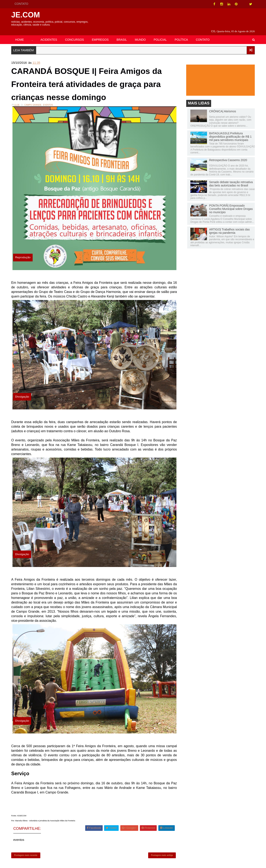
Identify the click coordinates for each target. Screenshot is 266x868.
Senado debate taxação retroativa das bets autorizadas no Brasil (231, 179)
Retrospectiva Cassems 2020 (228, 155)
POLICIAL (161, 35)
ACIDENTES (49, 35)
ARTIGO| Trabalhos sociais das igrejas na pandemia (229, 226)
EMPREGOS (100, 35)
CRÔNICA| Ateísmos (222, 107)
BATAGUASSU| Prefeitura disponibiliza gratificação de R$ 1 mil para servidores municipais (230, 132)
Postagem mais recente (26, 850)
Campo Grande (33, 101)
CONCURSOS (75, 35)
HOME (20, 35)
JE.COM (26, 15)
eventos (48, 101)
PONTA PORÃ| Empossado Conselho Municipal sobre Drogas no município (231, 204)
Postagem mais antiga (162, 850)
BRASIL (122, 35)
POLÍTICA (182, 35)
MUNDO (141, 35)
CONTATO (22, 4)
